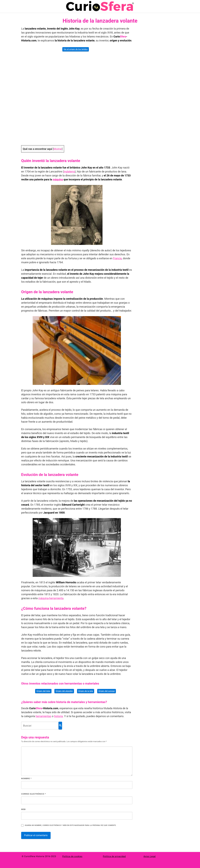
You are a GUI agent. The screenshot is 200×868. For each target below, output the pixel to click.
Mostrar (58, 149)
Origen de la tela (86, 691)
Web (23, 809)
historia (58, 716)
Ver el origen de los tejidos (76, 49)
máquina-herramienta (51, 598)
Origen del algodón (64, 691)
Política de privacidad (114, 856)
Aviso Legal (150, 856)
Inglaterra (69, 171)
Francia (117, 258)
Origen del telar (43, 691)
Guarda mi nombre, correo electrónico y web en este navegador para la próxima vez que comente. (71, 825)
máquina (58, 179)
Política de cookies (72, 856)
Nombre (26, 778)
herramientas (43, 716)
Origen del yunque (107, 691)
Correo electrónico (34, 794)
